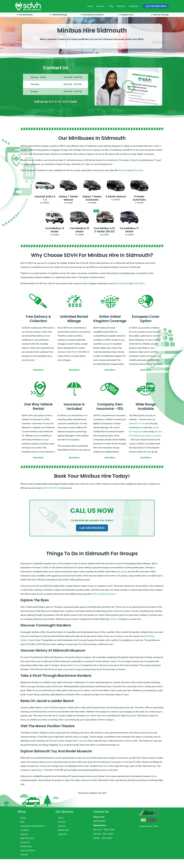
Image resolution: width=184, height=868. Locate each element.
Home (90, 6)
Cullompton (123, 283)
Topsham (82, 741)
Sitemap (24, 855)
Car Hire (62, 822)
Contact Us (134, 6)
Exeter (124, 572)
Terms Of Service (28, 851)
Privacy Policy (26, 846)
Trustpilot (136, 835)
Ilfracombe (138, 170)
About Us (121, 6)
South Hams (139, 283)
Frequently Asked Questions (32, 826)
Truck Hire (63, 834)
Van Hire (62, 826)
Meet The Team (27, 838)
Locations (25, 830)
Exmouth (77, 665)
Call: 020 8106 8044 (92, 528)
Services (100, 6)
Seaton (112, 594)
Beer (106, 766)
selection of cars (137, 423)
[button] (156, 6)
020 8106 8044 (59, 102)
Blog (111, 6)
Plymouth (123, 170)
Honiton (113, 619)
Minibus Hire (64, 830)
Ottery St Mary (99, 594)
